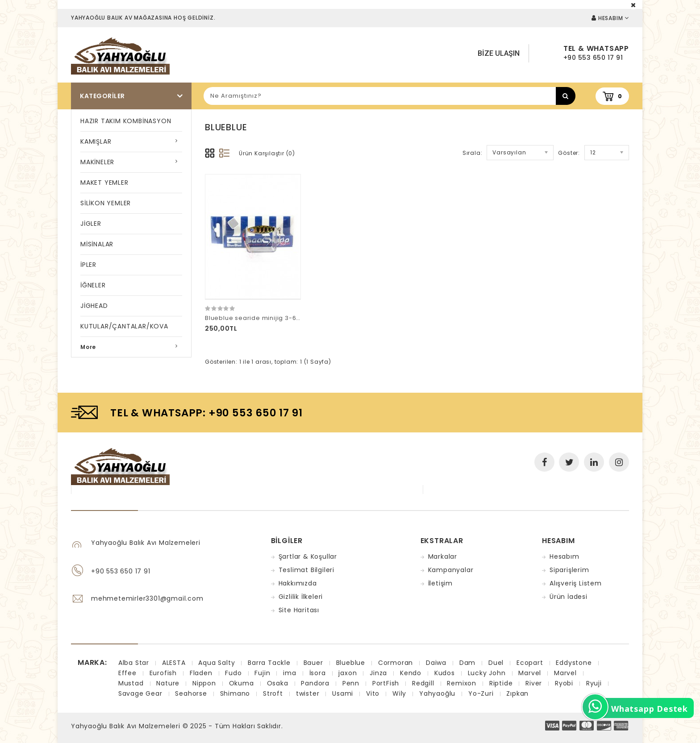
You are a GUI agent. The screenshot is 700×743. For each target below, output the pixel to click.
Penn (351, 683)
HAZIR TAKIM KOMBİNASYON (126, 121)
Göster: (569, 153)
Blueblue (351, 663)
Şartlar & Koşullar (308, 556)
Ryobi (564, 683)
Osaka (278, 683)
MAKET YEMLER (104, 183)
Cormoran (396, 663)
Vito (373, 693)
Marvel (530, 673)
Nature (168, 683)
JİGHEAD (94, 306)
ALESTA (174, 663)
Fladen (201, 673)
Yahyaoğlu (437, 693)
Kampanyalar (451, 570)
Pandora (315, 683)
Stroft (273, 693)
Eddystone (574, 663)
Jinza (378, 673)
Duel (496, 663)
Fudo (233, 673)
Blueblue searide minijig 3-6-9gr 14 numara (275, 318)
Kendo (411, 673)
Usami (343, 693)
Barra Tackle (269, 663)
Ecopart (530, 663)
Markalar (443, 556)
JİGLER (91, 224)
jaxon (348, 673)
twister (308, 693)
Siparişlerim (569, 570)
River (534, 683)
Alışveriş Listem (576, 583)
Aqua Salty (217, 663)
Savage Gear (140, 693)
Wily (399, 693)
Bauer (313, 663)
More (88, 347)
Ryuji (594, 683)
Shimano (235, 693)
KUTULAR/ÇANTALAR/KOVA (124, 326)
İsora (318, 673)
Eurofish (163, 673)
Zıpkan (517, 693)
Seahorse (191, 693)
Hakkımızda (298, 583)
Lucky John (487, 673)
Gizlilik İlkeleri (301, 597)
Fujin (262, 673)
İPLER (88, 265)
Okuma (242, 683)
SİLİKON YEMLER (106, 203)
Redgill (423, 683)
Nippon (204, 683)
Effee (127, 673)
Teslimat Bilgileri (306, 570)
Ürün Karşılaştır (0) (267, 153)
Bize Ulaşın (499, 53)
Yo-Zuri (481, 693)
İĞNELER (93, 285)
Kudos (445, 673)
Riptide (501, 683)
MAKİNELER (97, 162)
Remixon (462, 683)
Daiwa (436, 663)
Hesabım (565, 556)
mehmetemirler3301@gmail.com (147, 598)
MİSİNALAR (97, 244)
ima (290, 673)
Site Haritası (299, 610)
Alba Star (134, 663)
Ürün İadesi (569, 597)
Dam (467, 663)
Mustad (131, 683)
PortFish (386, 683)
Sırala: (473, 153)
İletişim (440, 583)
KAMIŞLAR (96, 141)
